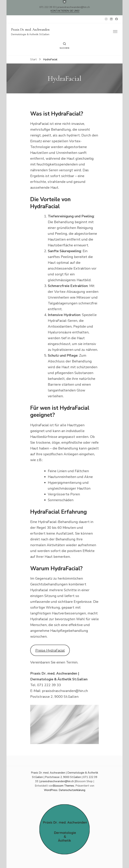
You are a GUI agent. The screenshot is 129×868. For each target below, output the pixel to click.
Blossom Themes (64, 786)
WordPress (51, 790)
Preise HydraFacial (50, 650)
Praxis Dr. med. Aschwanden (30, 30)
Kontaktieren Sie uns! (65, 11)
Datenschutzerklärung (72, 790)
